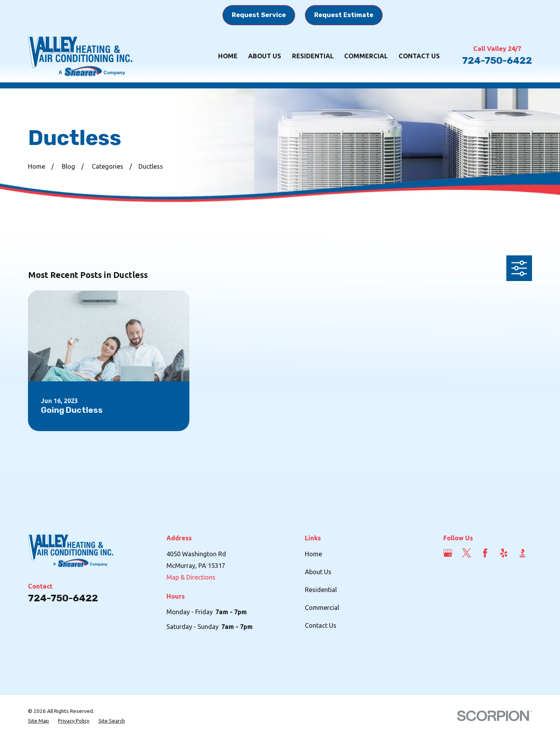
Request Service (259, 15)
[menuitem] (38, 721)
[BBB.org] (522, 553)
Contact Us (321, 625)
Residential (321, 590)
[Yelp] (504, 553)
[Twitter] (466, 553)
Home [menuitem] (228, 56)
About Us (318, 572)
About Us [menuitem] (265, 56)
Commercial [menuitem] (366, 56)
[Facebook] (485, 553)
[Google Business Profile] (448, 553)
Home (313, 554)
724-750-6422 (497, 60)
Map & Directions (191, 577)
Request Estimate (344, 15)
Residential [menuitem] (313, 56)
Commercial (322, 608)
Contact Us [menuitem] (419, 56)
